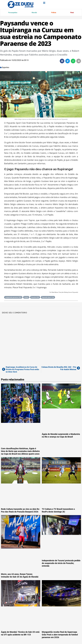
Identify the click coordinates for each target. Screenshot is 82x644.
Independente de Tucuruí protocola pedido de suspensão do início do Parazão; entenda (61, 564)
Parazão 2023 (35, 298)
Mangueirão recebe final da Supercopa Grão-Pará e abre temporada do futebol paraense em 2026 (60, 635)
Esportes (6, 68)
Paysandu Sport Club (48, 298)
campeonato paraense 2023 (13, 298)
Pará (72, 13)
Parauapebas (13, 13)
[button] (62, 61)
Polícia (53, 13)
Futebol (26, 298)
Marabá (34, 13)
